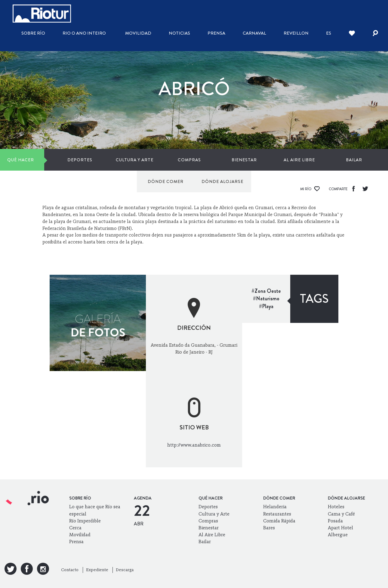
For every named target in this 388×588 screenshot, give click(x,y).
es (329, 33)
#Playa (266, 306)
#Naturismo (266, 299)
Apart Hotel (340, 528)
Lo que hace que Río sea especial (95, 510)
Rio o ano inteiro (84, 33)
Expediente (97, 570)
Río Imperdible (85, 521)
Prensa (216, 33)
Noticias (179, 33)
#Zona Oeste (266, 291)
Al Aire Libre (211, 160)
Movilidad (138, 33)
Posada (335, 521)
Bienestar (172, 160)
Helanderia (275, 507)
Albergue (338, 535)
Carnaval (254, 33)
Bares (269, 528)
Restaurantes (277, 514)
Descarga (125, 570)
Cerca (75, 528)
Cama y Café (341, 514)
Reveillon (296, 33)
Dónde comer (303, 160)
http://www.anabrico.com (194, 445)
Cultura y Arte (96, 160)
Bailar (249, 160)
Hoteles (336, 507)
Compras (134, 160)
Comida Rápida (279, 521)
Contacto (70, 570)
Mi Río (310, 189)
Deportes (57, 160)
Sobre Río (33, 33)
